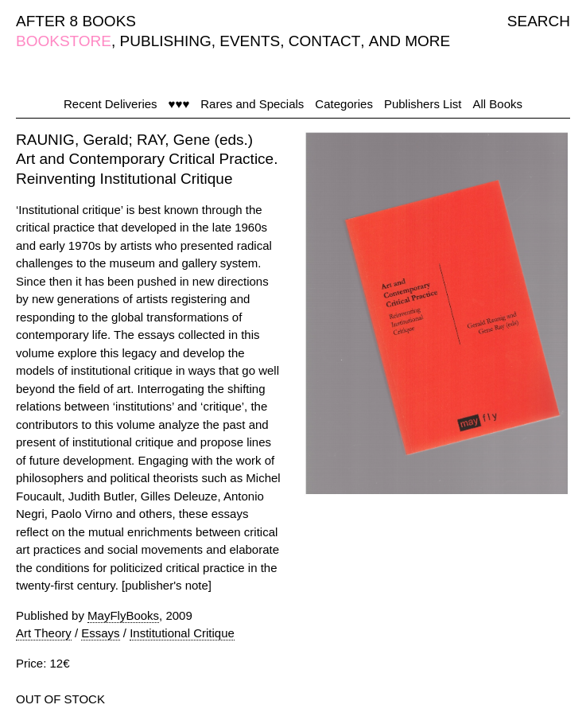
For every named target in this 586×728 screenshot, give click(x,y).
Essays (100, 633)
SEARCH (539, 21)
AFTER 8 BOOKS (76, 21)
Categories (344, 104)
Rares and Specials (252, 104)
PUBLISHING (166, 41)
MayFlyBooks (123, 615)
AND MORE (409, 41)
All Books (497, 104)
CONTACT (324, 41)
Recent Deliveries (111, 104)
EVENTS (250, 41)
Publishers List (423, 104)
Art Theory (44, 633)
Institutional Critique (182, 633)
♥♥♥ (179, 104)
